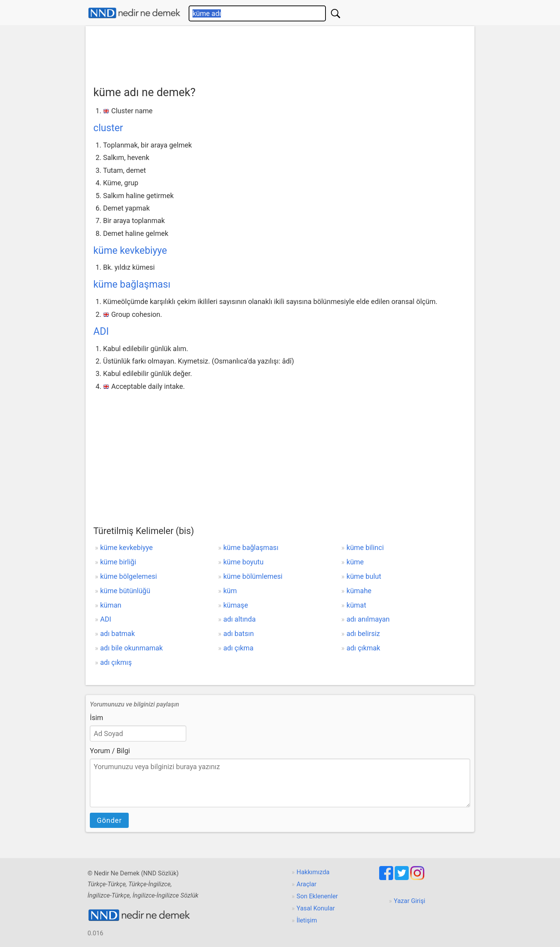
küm (230, 591)
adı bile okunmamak (131, 648)
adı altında (239, 619)
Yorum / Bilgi (110, 751)
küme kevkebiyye (130, 250)
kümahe (359, 591)
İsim (96, 718)
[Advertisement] (280, 53)
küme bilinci (365, 547)
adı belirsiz (363, 633)
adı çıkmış (116, 662)
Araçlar (307, 884)
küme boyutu (243, 562)
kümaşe (235, 605)
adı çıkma (238, 648)
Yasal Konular (316, 908)
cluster (108, 128)
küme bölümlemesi (253, 576)
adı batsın (238, 633)
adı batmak (117, 633)
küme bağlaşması (132, 284)
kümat (356, 605)
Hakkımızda (313, 872)
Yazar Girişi (410, 901)
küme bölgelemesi (128, 576)
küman (111, 605)
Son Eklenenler (317, 896)
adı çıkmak (363, 648)
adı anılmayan (368, 619)
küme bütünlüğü (125, 591)
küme (355, 562)
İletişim (307, 920)
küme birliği (118, 562)
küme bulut (364, 576)
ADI (101, 331)
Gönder (109, 820)
